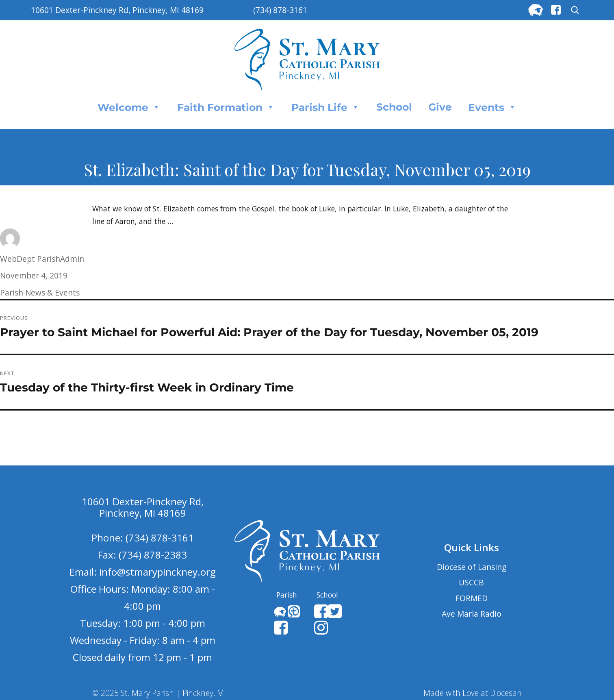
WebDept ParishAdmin (42, 259)
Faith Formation (226, 107)
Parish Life (326, 107)
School (394, 107)
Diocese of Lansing (472, 567)
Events (493, 107)
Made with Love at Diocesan (473, 693)
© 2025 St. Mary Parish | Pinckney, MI (159, 693)
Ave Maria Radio (472, 614)
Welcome (129, 107)
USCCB (471, 582)
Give (440, 107)
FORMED (472, 598)
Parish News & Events (40, 292)
